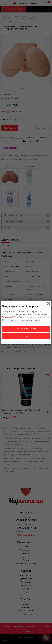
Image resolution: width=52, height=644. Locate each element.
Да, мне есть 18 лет (26, 329)
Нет (26, 336)
